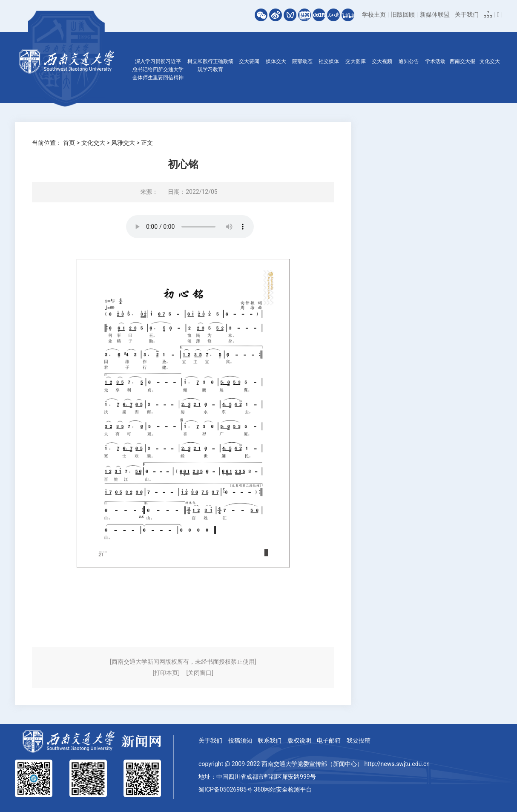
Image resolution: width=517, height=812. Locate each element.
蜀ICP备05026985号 (225, 789)
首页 (69, 143)
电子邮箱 (329, 740)
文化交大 (490, 61)
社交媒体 (329, 61)
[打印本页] (166, 673)
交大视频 (382, 61)
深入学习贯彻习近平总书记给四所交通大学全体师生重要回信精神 (158, 69)
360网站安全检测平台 (283, 789)
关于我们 (467, 14)
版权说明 (299, 740)
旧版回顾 (403, 14)
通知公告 (409, 61)
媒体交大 (276, 61)
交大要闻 (249, 61)
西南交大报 (462, 61)
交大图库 (356, 61)
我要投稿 (359, 740)
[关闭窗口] (200, 673)
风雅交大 (123, 143)
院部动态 (302, 61)
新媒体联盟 (435, 14)
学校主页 (374, 14)
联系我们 (270, 740)
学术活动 (435, 61)
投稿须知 (240, 740)
